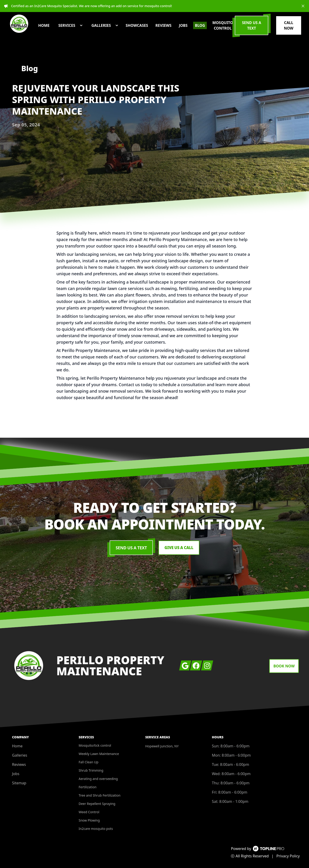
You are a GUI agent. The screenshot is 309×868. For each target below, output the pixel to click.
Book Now (284, 666)
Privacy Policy (288, 856)
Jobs (16, 774)
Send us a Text (261, 28)
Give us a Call (179, 548)
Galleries (20, 755)
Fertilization (88, 787)
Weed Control (89, 812)
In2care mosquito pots (96, 829)
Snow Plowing (89, 820)
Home (17, 746)
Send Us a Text (130, 548)
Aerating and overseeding (98, 779)
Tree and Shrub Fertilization (100, 795)
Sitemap (19, 783)
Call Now (291, 28)
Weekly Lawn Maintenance (99, 754)
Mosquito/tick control (95, 745)
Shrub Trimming (91, 770)
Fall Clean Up (88, 762)
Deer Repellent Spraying (97, 804)
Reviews (19, 764)
